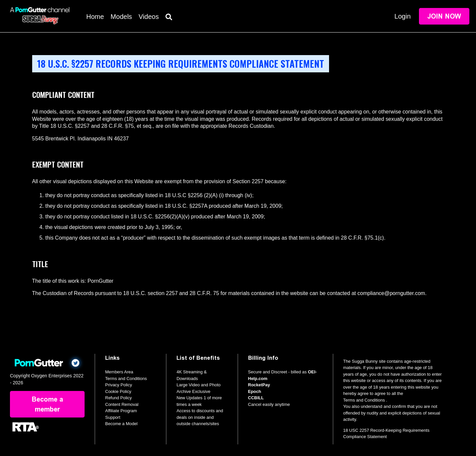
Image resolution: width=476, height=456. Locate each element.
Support (113, 417)
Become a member (47, 404)
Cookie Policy (118, 391)
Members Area (119, 372)
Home (95, 17)
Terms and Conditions (126, 379)
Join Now (444, 16)
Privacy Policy (119, 385)
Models (121, 17)
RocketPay (259, 385)
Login (403, 16)
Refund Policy (118, 398)
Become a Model (121, 424)
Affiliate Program (121, 411)
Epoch (255, 391)
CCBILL (256, 398)
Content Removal (122, 404)
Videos (149, 17)
